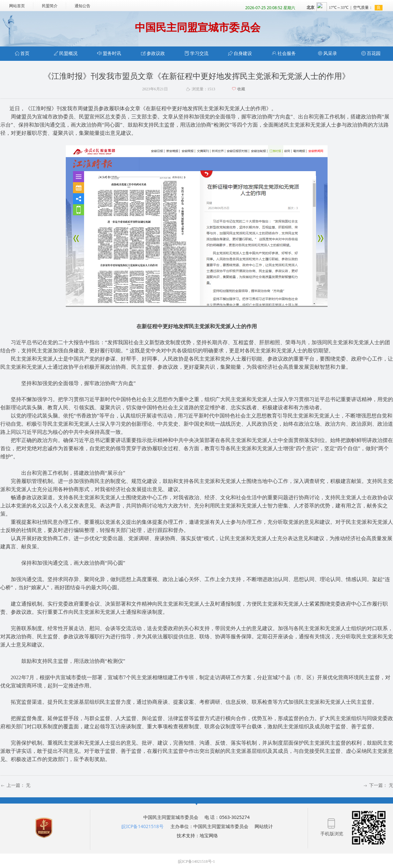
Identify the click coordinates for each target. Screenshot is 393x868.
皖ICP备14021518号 (142, 826)
